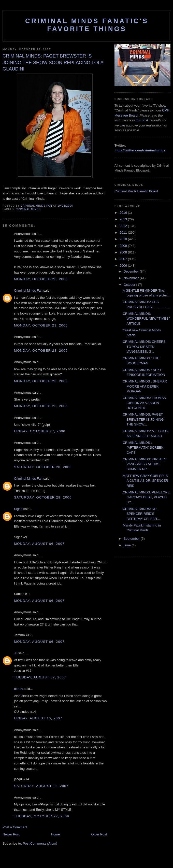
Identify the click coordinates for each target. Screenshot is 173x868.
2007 (124, 259)
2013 (124, 219)
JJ (16, 653)
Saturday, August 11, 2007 (41, 786)
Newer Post (11, 834)
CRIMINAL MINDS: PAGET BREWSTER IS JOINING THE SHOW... (143, 419)
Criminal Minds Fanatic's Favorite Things (87, 25)
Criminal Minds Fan (28, 290)
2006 (124, 266)
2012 (124, 226)
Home (56, 834)
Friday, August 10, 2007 (38, 718)
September (132, 539)
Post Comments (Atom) (40, 843)
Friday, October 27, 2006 (40, 431)
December (132, 271)
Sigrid (18, 509)
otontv (18, 689)
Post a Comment (15, 827)
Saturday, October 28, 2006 (43, 467)
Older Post (99, 834)
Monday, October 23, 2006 (41, 279)
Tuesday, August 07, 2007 (40, 677)
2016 (124, 213)
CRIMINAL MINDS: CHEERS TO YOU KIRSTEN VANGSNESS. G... (144, 347)
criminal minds (28, 209)
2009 (124, 246)
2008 (124, 252)
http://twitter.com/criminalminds (140, 150)
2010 (124, 239)
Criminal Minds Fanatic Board (136, 191)
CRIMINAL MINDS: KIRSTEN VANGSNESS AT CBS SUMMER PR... (144, 464)
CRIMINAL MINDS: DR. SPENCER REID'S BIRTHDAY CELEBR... (141, 514)
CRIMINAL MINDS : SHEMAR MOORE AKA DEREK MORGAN (145, 386)
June (128, 545)
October (130, 285)
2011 (124, 232)
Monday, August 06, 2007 (39, 544)
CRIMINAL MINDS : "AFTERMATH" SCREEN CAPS (143, 448)
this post (142, 120)
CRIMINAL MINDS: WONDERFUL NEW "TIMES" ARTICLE (146, 319)
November (132, 278)
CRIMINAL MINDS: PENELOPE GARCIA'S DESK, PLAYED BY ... (146, 497)
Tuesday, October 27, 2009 (42, 816)
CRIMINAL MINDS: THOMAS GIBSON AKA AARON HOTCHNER (144, 403)
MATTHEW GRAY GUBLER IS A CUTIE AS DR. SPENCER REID (145, 481)
